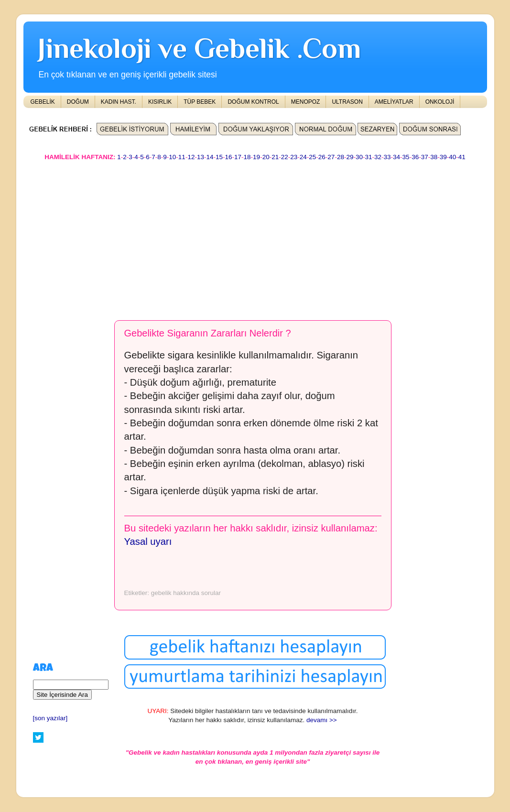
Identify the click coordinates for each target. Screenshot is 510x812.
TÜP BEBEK (200, 102)
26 (322, 157)
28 (341, 157)
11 (182, 157)
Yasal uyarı (148, 541)
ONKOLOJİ (440, 102)
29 (350, 157)
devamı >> (322, 720)
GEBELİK (43, 102)
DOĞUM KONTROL (253, 102)
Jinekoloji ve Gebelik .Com (199, 48)
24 (303, 157)
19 (256, 157)
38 (434, 157)
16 (229, 157)
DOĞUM (78, 102)
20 (266, 157)
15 (219, 157)
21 (275, 157)
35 (406, 157)
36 (415, 157)
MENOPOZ (306, 102)
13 (201, 157)
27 (331, 157)
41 (462, 157)
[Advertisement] (255, 236)
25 (312, 157)
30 (359, 157)
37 (425, 157)
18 (247, 157)
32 (378, 157)
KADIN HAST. (119, 102)
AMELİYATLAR (394, 102)
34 (396, 157)
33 (387, 157)
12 (191, 157)
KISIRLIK (160, 102)
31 (368, 157)
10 (172, 157)
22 (285, 157)
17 (238, 157)
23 (294, 157)
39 (443, 157)
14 (210, 157)
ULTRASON (347, 102)
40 (452, 157)
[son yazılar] (50, 718)
